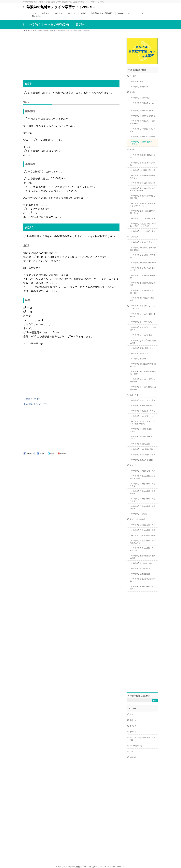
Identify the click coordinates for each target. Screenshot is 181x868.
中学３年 (133, 732)
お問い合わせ (135, 757)
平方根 (132, 92)
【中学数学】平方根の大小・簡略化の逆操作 (142, 122)
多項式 (132, 150)
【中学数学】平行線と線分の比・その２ (142, 438)
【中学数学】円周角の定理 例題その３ (142, 500)
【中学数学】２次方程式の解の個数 (142, 277)
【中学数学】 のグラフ (142, 322)
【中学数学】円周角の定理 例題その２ (142, 492)
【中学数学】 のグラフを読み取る (143, 328)
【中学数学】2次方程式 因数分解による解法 (143, 249)
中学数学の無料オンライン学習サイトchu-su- (59, 7)
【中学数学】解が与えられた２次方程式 (142, 269)
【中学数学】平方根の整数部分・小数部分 (142, 143)
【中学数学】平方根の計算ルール (142, 111)
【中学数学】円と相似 (138, 514)
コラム (132, 752)
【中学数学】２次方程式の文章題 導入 (143, 284)
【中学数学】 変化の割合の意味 (143, 342)
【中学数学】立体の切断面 (140, 574)
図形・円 (133, 465)
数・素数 (133, 76)
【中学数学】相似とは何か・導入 (142, 400)
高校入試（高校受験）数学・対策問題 (142, 739)
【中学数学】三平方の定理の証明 (142, 535)
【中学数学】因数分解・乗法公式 (142, 183)
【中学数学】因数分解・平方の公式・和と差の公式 (142, 189)
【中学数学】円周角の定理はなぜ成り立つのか (142, 477)
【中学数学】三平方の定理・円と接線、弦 (142, 549)
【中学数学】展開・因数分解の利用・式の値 (142, 212)
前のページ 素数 (33, 399)
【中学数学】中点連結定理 (140, 444)
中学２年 (133, 726)
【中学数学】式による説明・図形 (142, 231)
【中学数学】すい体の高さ (140, 568)
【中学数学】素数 (136, 82)
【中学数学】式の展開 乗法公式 (142, 170)
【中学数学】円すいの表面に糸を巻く (142, 588)
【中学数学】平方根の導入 (140, 98)
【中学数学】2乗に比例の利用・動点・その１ (143, 365)
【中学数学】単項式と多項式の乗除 (142, 156)
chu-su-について (136, 746)
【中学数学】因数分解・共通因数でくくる (142, 177)
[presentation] (25, 93)
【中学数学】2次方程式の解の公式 (143, 263)
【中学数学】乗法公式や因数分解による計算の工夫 (142, 205)
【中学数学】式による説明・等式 (142, 218)
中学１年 (133, 720)
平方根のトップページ (36, 404)
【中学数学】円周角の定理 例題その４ (142, 507)
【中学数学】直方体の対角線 (141, 563)
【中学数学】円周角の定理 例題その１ (142, 485)
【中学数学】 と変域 (141, 335)
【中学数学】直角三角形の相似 (142, 460)
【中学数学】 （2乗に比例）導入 (142, 315)
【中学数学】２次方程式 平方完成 (142, 256)
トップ (132, 714)
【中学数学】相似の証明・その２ (142, 416)
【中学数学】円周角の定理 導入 (142, 471)
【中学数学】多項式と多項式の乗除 (142, 164)
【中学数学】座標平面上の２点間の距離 (142, 557)
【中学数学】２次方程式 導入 (141, 242)
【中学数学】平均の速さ (139, 353)
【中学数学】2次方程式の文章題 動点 (143, 299)
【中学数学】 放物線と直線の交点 (143, 388)
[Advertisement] (71, 54)
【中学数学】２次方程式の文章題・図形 (142, 292)
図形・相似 (134, 395)
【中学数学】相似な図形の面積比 (142, 449)
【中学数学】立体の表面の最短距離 (142, 580)
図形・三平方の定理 (137, 519)
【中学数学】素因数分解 (139, 87)
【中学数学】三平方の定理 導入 (142, 525)
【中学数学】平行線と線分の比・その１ (142, 430)
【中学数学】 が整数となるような (143, 130)
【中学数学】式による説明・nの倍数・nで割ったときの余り (143, 225)
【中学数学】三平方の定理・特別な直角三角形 (142, 542)
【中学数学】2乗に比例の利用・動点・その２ (143, 373)
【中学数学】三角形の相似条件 (142, 406)
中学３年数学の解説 (137, 70)
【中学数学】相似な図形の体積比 (142, 455)
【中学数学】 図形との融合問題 (143, 380)
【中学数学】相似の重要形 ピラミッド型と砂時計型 (142, 423)
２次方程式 (134, 237)
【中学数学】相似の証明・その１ (142, 411)
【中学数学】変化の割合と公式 (142, 348)
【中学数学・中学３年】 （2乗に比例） (143, 307)
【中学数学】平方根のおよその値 (142, 137)
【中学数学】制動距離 (138, 359)
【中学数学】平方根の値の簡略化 (142, 116)
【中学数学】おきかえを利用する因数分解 (142, 197)
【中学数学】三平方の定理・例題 (142, 530)
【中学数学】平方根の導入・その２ (142, 104)
